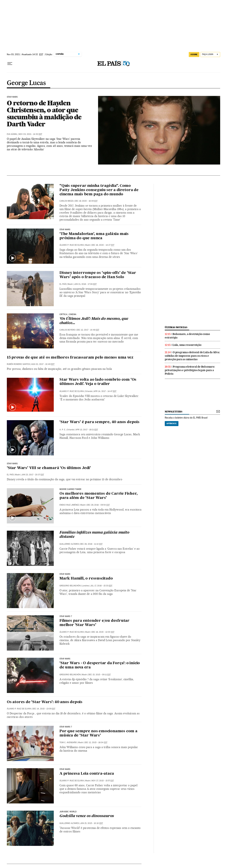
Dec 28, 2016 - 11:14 (91, 544)
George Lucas (26, 83)
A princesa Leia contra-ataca (87, 774)
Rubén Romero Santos (18, 364)
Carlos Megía (66, 201)
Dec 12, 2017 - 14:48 (88, 330)
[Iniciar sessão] (210, 55)
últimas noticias (176, 327)
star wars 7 (66, 727)
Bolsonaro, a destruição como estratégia (187, 336)
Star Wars (12, 97)
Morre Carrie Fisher (70, 489)
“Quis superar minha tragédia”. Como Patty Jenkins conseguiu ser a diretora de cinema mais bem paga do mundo (99, 190)
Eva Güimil (12, 134)
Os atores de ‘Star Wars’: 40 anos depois (45, 702)
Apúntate (172, 423)
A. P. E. (63, 430)
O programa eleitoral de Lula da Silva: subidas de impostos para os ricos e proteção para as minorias (192, 356)
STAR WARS (65, 230)
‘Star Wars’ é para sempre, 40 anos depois (99, 422)
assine (194, 54)
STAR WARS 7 (66, 616)
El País (63, 284)
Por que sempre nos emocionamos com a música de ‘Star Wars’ (98, 733)
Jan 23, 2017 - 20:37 (33, 475)
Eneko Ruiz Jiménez (69, 505)
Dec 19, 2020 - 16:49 (86, 201)
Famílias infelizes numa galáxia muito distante (94, 535)
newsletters (173, 412)
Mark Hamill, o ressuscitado (86, 579)
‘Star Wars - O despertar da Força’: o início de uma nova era (100, 665)
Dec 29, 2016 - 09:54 (98, 505)
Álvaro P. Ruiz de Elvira (72, 245)
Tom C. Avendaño (68, 742)
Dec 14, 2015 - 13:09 (44, 709)
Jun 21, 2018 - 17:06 (85, 284)
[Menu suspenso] (10, 64)
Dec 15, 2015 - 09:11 (99, 675)
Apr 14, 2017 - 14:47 (105, 391)
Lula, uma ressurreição (187, 345)
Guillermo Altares (69, 544)
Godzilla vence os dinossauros (87, 816)
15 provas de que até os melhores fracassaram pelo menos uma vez (70, 358)
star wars (65, 659)
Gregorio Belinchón (70, 586)
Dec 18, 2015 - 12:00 (103, 632)
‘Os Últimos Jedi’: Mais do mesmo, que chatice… (94, 321)
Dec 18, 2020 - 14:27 (103, 245)
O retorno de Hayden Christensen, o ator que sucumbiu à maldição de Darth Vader (44, 113)
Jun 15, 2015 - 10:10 (92, 823)
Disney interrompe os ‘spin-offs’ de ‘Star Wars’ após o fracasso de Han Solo (98, 275)
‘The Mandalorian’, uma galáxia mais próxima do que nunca (94, 236)
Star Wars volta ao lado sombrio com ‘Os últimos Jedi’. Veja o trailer (98, 382)
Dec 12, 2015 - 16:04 (96, 742)
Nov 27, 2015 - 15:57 (103, 781)
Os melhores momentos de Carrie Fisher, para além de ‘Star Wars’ (98, 496)
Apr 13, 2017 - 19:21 (87, 430)
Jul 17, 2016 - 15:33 (101, 586)
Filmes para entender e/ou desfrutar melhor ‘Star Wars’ (94, 623)
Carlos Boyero (67, 330)
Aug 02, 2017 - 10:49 (43, 364)
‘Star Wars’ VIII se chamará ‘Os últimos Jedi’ (49, 468)
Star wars (65, 769)
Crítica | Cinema (68, 314)
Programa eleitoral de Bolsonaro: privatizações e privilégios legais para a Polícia (190, 370)
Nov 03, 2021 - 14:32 (30, 134)
